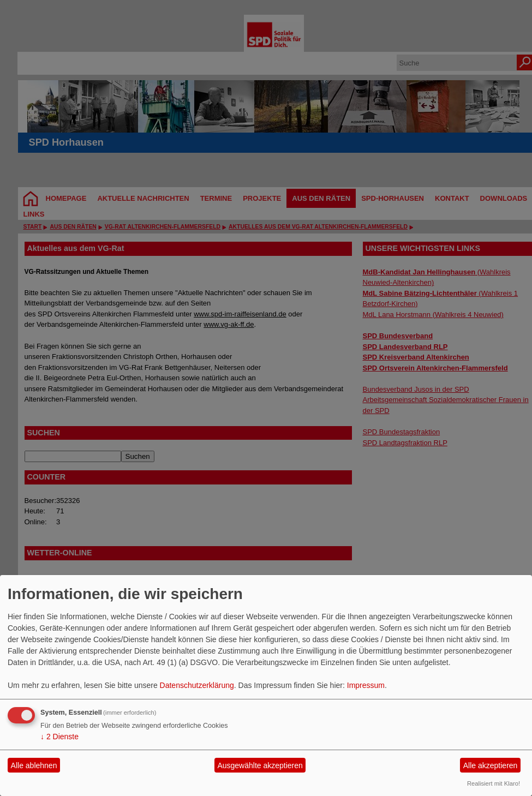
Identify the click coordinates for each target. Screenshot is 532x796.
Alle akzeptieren (491, 765)
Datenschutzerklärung (197, 685)
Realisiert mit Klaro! (494, 783)
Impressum (366, 685)
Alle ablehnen (34, 765)
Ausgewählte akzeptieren (260, 765)
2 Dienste (59, 737)
